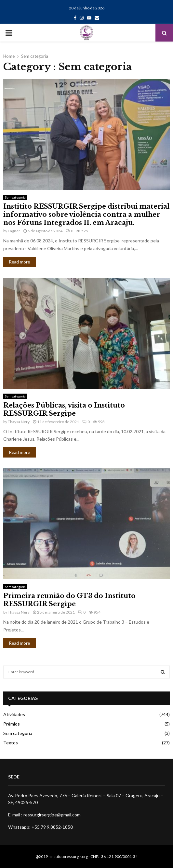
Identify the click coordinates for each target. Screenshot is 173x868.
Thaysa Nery (19, 422)
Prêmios (12, 724)
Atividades (14, 714)
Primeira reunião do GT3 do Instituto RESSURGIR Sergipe (69, 600)
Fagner (14, 231)
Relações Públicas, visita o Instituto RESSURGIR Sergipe (64, 409)
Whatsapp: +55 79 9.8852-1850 (40, 827)
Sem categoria (15, 197)
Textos (11, 743)
